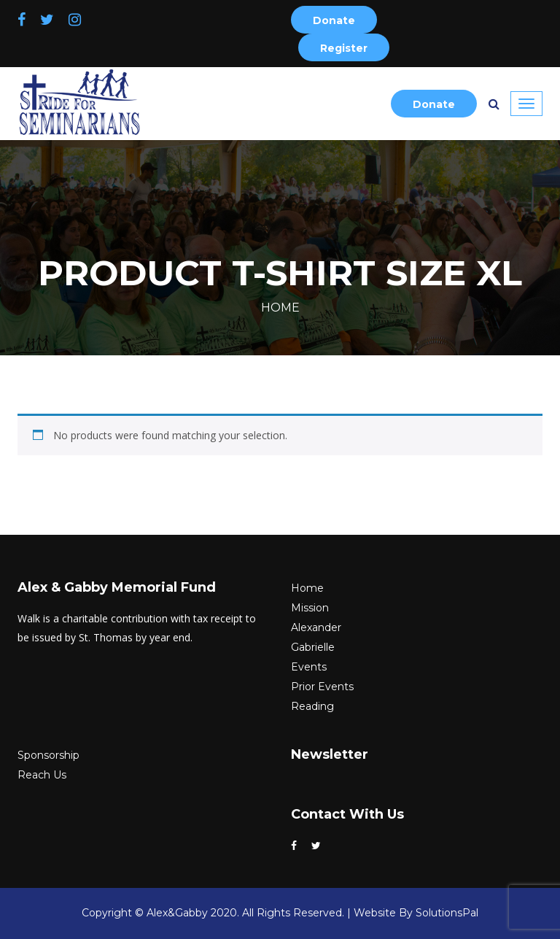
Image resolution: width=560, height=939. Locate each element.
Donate (334, 20)
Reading (312, 706)
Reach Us (42, 775)
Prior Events (322, 687)
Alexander (316, 627)
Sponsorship (48, 755)
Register (344, 48)
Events (309, 667)
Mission (310, 608)
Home (280, 308)
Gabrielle (313, 647)
